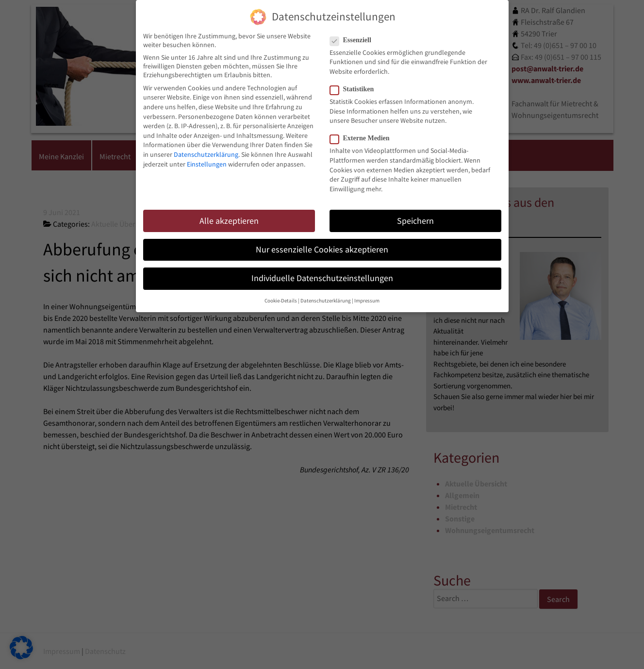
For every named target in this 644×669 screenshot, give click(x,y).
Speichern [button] (415, 215)
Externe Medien (363, 132)
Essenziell (354, 34)
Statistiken (355, 83)
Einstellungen (207, 158)
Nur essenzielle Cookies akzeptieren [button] (322, 243)
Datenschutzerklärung (206, 148)
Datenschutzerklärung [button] (326, 294)
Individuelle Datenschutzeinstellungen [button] (322, 272)
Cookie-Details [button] (281, 294)
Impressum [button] (367, 294)
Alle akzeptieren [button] (229, 215)
